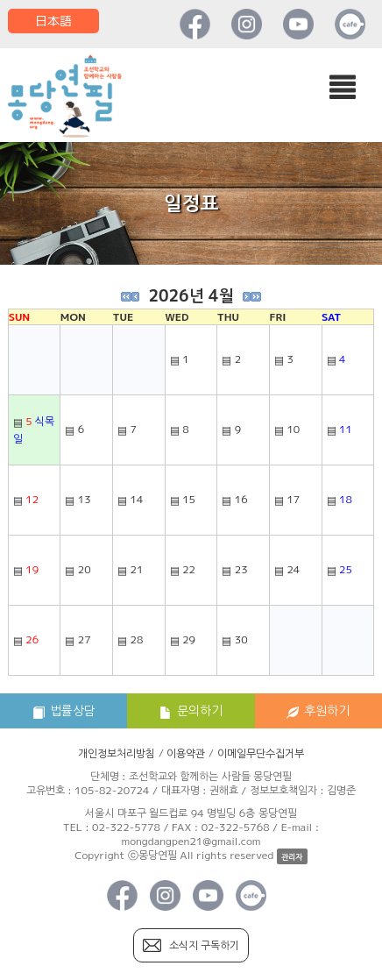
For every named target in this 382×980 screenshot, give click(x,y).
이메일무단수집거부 (261, 753)
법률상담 (64, 710)
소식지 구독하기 (204, 945)
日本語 (53, 21)
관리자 (292, 857)
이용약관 (186, 753)
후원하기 (318, 710)
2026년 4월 (191, 296)
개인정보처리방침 (117, 753)
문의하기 (191, 710)
